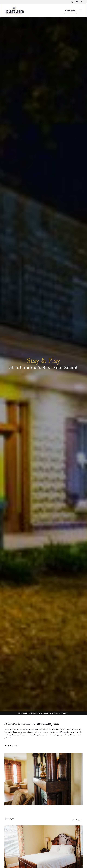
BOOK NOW (70, 11)
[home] (14, 11)
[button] (80, 11)
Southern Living (61, 713)
